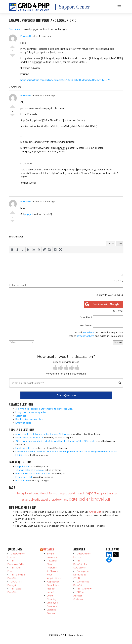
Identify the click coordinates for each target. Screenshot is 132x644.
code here (89, 333)
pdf (107, 499)
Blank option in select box (29, 419)
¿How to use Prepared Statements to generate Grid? (44, 409)
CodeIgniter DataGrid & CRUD (81, 575)
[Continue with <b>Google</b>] (104, 304)
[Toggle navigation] (119, 7)
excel (44, 500)
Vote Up (12, 46)
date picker (80, 499)
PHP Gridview (84, 589)
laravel (97, 499)
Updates (49, 549)
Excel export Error (25, 448)
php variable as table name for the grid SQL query (43, 434)
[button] (12, 249)
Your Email (86, 317)
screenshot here (85, 336)
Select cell (21, 416)
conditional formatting (48, 493)
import (91, 493)
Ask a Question (66, 395)
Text (120, 243)
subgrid (70, 493)
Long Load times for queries (31, 412)
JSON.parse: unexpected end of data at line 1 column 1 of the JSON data (55, 441)
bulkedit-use (22, 480)
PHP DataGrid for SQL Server (80, 564)
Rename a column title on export (33, 473)
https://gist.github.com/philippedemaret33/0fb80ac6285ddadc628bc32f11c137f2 (66, 80)
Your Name (86, 325)
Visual (111, 243)
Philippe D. (26, 36)
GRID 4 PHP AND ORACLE (29, 438)
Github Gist (95, 512)
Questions (14, 29)
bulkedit (34, 499)
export (103, 493)
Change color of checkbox (30, 470)
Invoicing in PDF (24, 477)
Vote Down (12, 57)
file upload (24, 493)
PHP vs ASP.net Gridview (79, 596)
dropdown (56, 499)
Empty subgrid (23, 423)
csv (66, 500)
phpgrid (32, 52)
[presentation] (12, 249)
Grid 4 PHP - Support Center (70, 635)
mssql (80, 493)
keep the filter (23, 466)
